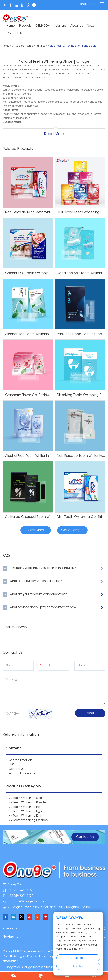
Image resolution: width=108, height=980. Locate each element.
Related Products (20, 760)
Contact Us (14, 34)
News (91, 26)
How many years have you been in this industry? (53, 568)
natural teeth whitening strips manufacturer (73, 46)
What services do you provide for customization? (53, 607)
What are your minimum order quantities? (53, 594)
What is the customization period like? (53, 581)
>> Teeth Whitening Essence (28, 820)
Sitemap (48, 957)
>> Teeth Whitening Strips (26, 798)
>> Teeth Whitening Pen (25, 807)
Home (11, 26)
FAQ (11, 765)
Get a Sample (72, 530)
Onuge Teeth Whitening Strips (29, 46)
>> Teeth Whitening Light (26, 812)
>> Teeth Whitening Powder (28, 803)
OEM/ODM (43, 26)
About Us (77, 26)
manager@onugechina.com (28, 902)
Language (88, 4)
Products (25, 26)
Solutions (60, 26)
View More (36, 530)
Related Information (22, 774)
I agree (78, 958)
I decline (78, 966)
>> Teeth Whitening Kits (25, 816)
